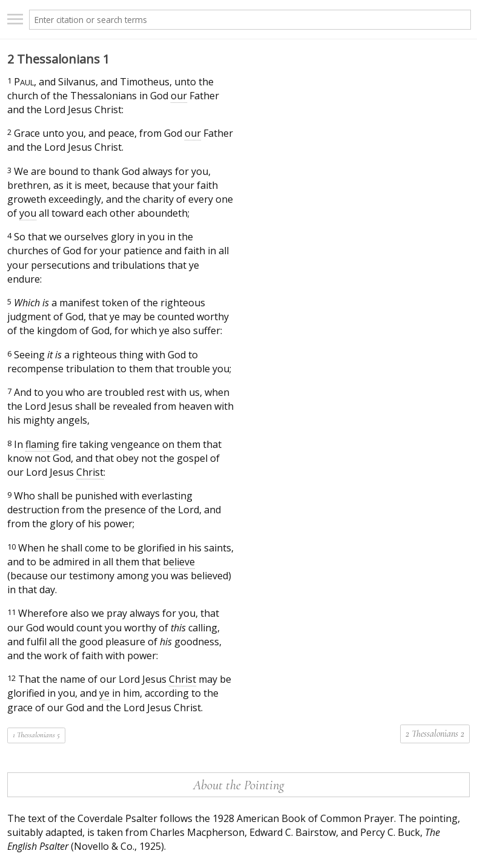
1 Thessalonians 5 (36, 735)
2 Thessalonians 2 (435, 734)
